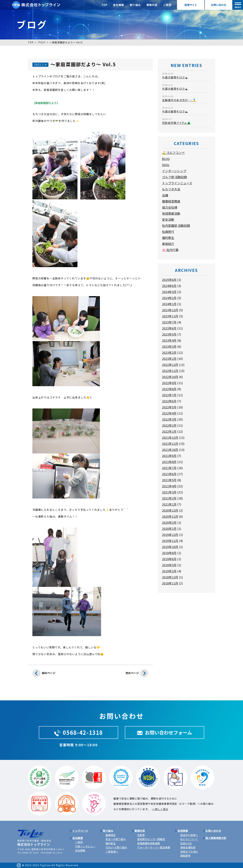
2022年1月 (169, 431)
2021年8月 (169, 462)
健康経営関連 (171, 201)
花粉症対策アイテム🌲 (176, 123)
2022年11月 (170, 371)
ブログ (42, 42)
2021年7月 (169, 468)
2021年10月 (170, 450)
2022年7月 (169, 395)
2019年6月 (169, 559)
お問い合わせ (219, 5)
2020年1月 (169, 529)
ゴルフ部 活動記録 (174, 177)
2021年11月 (170, 444)
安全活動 (168, 219)
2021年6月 (169, 474)
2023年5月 (169, 334)
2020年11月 (170, 516)
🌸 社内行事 (170, 250)
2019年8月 (169, 553)
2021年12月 (170, 437)
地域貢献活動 (171, 213)
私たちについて (189, 839)
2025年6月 (169, 280)
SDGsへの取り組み (116, 847)
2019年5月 (169, 565)
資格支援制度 (188, 847)
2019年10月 (170, 547)
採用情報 (183, 831)
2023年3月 (169, 346)
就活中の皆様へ (189, 835)
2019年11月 (170, 541)
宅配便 (141, 835)
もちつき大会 (171, 189)
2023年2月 (169, 352)
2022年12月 (170, 365)
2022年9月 (169, 383)
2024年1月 (169, 304)
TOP (104, 5)
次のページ (137, 674)
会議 (165, 195)
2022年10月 (170, 377)
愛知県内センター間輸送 (151, 839)
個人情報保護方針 (216, 838)
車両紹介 (168, 244)
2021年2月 (169, 498)
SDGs (166, 165)
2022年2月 (169, 425)
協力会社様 (170, 207)
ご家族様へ (112, 852)
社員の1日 (186, 843)
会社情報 (80, 850)
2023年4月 (169, 340)
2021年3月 (169, 492)
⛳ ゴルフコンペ (173, 153)
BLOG (166, 159)
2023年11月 (170, 316)
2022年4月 (169, 413)
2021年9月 (169, 456)
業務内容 (152, 5)
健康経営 (111, 835)
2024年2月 (169, 298)
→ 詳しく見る (160, 809)
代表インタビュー (85, 846)
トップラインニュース (177, 183)
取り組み (135, 5)
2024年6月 (169, 286)
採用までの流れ (189, 852)
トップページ (80, 831)
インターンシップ (174, 171)
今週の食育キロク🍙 (175, 77)
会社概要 (119, 5)
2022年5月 (169, 407)
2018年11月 (170, 583)
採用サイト (191, 5)
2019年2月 (169, 571)
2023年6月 (169, 328)
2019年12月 (170, 535)
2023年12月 (170, 310)
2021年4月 (169, 486)
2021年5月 (169, 480)
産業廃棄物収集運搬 (149, 843)
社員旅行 (168, 232)
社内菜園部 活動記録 (176, 225)
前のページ (44, 674)
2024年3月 (169, 292)
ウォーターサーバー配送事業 (154, 847)
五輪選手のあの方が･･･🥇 (179, 100)
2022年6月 (169, 401)
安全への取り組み (116, 839)
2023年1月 (169, 359)
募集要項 (185, 856)
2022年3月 (169, 419)
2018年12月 (170, 577)
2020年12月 (170, 510)
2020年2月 (169, 522)
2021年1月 (169, 504)
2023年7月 (169, 322)
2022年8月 (169, 389)
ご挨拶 (167, 5)
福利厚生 (168, 238)
